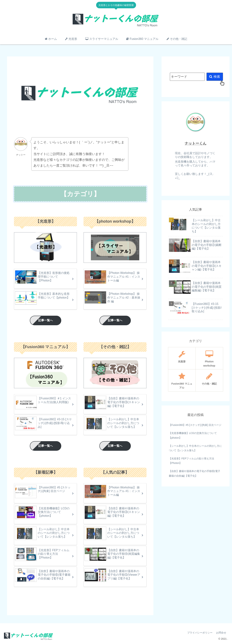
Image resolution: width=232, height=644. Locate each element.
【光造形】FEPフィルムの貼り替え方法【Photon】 (191, 461)
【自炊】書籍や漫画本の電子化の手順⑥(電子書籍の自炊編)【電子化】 (195, 473)
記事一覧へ (46, 320)
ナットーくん (196, 143)
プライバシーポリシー (200, 633)
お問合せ (221, 633)
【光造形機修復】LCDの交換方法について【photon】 (193, 435)
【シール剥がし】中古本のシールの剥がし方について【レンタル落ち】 (195, 448)
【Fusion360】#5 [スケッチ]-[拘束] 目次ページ (195, 425)
